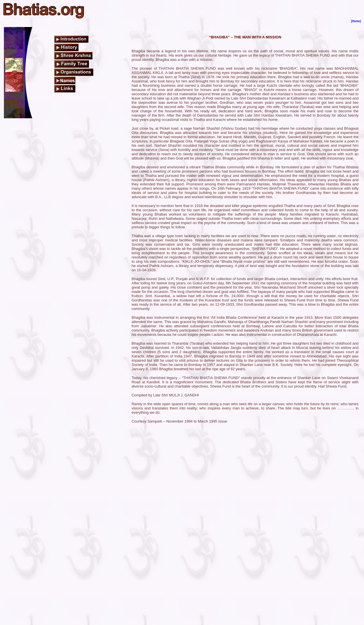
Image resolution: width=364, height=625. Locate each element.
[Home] (356, 21)
